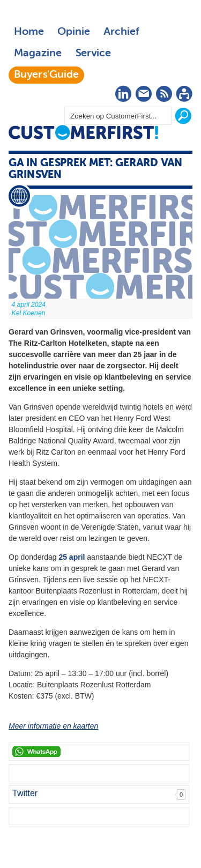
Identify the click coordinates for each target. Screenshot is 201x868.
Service (93, 54)
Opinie (74, 32)
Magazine (38, 54)
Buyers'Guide (46, 75)
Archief (121, 32)
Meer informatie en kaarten (53, 726)
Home (29, 32)
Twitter (25, 793)
